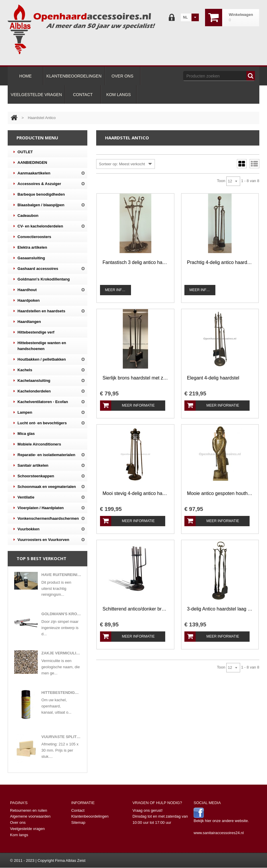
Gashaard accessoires (36, 269)
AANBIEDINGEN (30, 163)
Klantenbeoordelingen (90, 816)
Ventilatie (24, 497)
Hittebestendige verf (34, 332)
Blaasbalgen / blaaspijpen (39, 205)
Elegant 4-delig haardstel (213, 378)
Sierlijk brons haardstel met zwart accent (136, 378)
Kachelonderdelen (32, 391)
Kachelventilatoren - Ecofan (41, 402)
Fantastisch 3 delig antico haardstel (136, 262)
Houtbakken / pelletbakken (40, 359)
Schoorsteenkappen (34, 476)
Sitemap (78, 822)
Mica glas (24, 434)
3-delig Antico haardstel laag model (220, 609)
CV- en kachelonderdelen (38, 226)
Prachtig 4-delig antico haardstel (220, 262)
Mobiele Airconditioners (37, 444)
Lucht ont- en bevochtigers (40, 423)
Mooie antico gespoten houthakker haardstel (220, 493)
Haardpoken (27, 301)
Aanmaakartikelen (32, 173)
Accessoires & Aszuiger (37, 184)
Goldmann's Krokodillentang (42, 279)
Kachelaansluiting (32, 381)
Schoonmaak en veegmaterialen (45, 487)
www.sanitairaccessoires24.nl (219, 833)
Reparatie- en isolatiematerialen (44, 455)
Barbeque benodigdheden (39, 194)
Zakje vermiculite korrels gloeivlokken (61, 653)
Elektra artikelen (30, 247)
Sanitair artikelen (31, 466)
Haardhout (25, 290)
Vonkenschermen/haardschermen (46, 519)
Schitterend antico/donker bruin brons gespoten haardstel (136, 609)
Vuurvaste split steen (61, 737)
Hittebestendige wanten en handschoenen (40, 345)
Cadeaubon (26, 216)
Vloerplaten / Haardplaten (39, 508)
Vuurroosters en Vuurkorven (41, 540)
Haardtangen (27, 322)
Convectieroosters (32, 237)
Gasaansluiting (29, 258)
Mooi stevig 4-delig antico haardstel (136, 493)
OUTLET (23, 152)
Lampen (23, 412)
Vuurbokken (27, 529)
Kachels (23, 370)
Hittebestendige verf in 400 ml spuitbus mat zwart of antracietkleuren (61, 693)
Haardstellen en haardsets (39, 311)
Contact (78, 810)
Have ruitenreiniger (61, 575)
